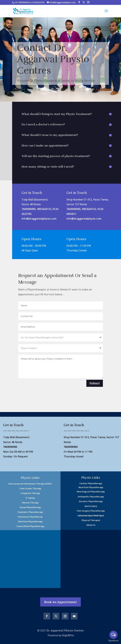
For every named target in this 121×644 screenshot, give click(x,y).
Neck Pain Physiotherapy (91, 487)
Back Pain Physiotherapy (30, 521)
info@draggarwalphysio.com (39, 219)
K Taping (30, 498)
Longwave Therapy (30, 493)
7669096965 (29, 209)
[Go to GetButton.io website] (113, 641)
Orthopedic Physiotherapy (91, 497)
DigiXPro (68, 635)
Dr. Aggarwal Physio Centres (65, 630)
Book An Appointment (60, 602)
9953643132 (44, 209)
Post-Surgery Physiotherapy (91, 511)
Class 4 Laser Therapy (30, 488)
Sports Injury (91, 506)
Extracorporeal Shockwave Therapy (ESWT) (30, 484)
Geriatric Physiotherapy (91, 501)
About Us (91, 525)
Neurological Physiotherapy (91, 492)
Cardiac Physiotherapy (91, 483)
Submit (95, 383)
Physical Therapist (91, 520)
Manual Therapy (30, 503)
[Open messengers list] (113, 635)
